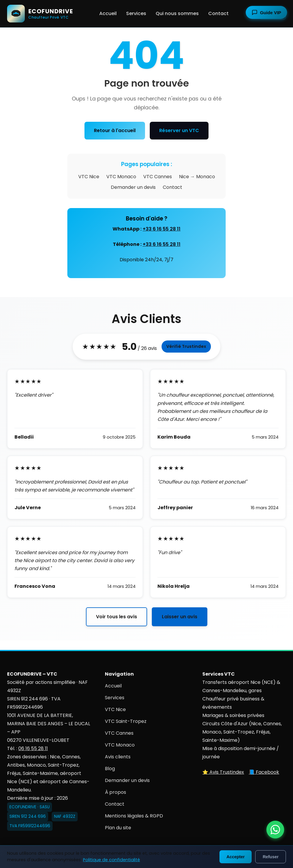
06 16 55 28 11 (33, 748)
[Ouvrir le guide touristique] (266, 12)
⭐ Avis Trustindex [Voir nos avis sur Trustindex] (223, 772)
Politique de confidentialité (111, 860)
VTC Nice (89, 177)
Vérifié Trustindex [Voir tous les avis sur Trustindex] (186, 346)
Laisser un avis (180, 617)
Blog (110, 769)
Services (136, 13)
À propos (115, 792)
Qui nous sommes (177, 13)
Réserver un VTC (179, 130)
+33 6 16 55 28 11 (162, 229)
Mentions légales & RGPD (134, 816)
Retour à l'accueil (115, 130)
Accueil (108, 13)
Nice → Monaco (197, 177)
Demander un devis (133, 187)
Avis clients (118, 757)
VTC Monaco (121, 177)
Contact (218, 13)
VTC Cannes (158, 177)
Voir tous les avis (117, 617)
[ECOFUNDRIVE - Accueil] (40, 14)
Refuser (271, 857)
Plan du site (118, 828)
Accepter (236, 857)
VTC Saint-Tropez (126, 721)
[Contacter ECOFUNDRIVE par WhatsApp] (275, 830)
